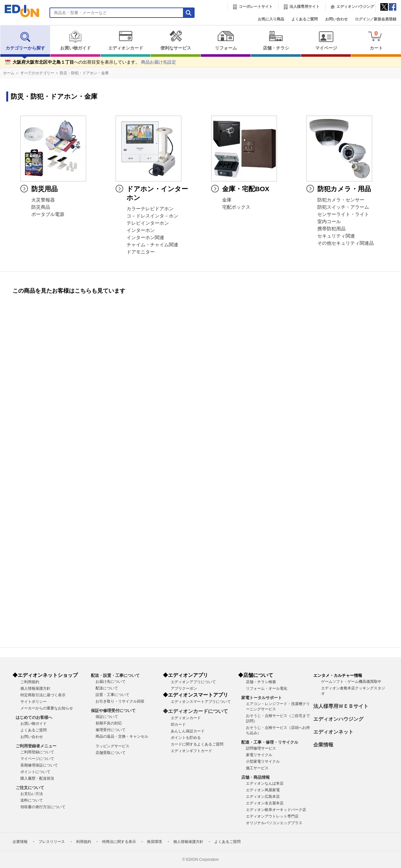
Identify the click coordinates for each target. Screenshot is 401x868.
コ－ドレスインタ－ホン (152, 216)
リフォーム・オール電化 (267, 688)
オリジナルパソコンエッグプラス (274, 823)
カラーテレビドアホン (150, 209)
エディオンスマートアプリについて (201, 702)
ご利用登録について (37, 752)
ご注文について (30, 788)
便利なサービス (176, 40)
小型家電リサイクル (263, 761)
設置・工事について (112, 695)
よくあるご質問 (305, 19)
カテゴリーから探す (25, 40)
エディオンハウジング (355, 7)
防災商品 (41, 207)
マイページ (326, 40)
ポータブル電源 (48, 214)
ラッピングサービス (112, 746)
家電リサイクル (259, 755)
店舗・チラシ (276, 40)
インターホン (141, 230)
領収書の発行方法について (43, 807)
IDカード (178, 724)
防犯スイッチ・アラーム (343, 207)
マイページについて (37, 759)
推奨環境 (154, 842)
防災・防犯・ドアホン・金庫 (84, 73)
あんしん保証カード (188, 731)
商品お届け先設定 (159, 62)
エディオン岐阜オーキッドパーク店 (276, 810)
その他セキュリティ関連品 (346, 243)
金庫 (227, 200)
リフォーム (226, 40)
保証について (107, 717)
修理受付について (111, 730)
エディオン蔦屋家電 (263, 790)
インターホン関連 (145, 238)
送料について (32, 800)
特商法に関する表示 (119, 842)
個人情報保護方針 (35, 688)
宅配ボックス (236, 207)
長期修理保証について (39, 765)
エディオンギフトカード (191, 751)
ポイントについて (35, 772)
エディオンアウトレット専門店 (272, 816)
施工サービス (257, 768)
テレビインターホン (148, 223)
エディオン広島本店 (263, 797)
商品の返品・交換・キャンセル (122, 736)
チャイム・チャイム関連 (152, 245)
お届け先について (111, 682)
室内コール (329, 222)
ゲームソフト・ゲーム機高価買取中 (351, 682)
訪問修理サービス (261, 748)
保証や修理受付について (113, 711)
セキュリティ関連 (336, 236)
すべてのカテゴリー (37, 73)
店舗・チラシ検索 (261, 682)
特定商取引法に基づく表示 (43, 695)
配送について (107, 688)
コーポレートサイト (256, 7)
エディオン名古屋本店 (265, 803)
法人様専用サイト (305, 7)
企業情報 (323, 745)
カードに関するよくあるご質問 (197, 744)
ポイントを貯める (186, 738)
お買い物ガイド (75, 40)
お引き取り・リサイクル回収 (120, 701)
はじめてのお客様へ (34, 717)
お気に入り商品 (271, 19)
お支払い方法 (32, 794)
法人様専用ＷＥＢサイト (341, 706)
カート (376, 40)
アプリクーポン (184, 688)
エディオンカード (125, 40)
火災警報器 (43, 200)
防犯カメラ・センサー (341, 200)
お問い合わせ (336, 19)
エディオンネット (333, 732)
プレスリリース (52, 842)
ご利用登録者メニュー (36, 746)
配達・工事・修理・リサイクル (270, 742)
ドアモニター (141, 252)
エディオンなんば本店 (265, 783)
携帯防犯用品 (331, 229)
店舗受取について (111, 753)
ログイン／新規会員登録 (376, 19)
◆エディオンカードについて (195, 711)
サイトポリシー (34, 702)
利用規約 (84, 842)
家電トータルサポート (262, 698)
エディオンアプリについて (193, 682)
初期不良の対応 (109, 723)
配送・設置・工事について (115, 675)
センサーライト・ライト (343, 214)
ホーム (9, 73)
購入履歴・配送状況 (37, 778)
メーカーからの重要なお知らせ (47, 708)
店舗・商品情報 (255, 777)
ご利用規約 (30, 682)
